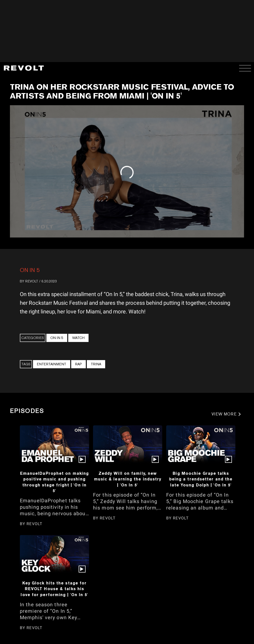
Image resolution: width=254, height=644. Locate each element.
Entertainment (52, 364)
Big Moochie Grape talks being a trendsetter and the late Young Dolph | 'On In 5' (201, 479)
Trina (96, 364)
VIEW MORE (224, 414)
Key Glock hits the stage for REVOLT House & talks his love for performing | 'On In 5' (54, 589)
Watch (78, 338)
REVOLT (32, 281)
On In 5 (30, 270)
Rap (79, 364)
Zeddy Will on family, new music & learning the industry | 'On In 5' (128, 479)
